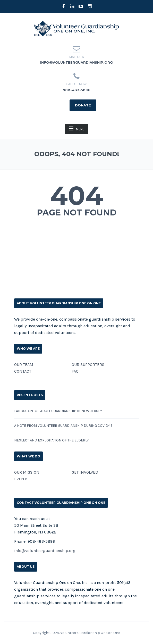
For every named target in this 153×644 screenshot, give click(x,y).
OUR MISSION (27, 472)
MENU (77, 128)
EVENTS (21, 479)
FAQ (75, 371)
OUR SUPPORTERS (88, 365)
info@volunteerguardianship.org (76, 62)
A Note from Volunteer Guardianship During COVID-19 (63, 426)
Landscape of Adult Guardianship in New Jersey (58, 411)
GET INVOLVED (85, 472)
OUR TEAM (24, 365)
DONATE (83, 105)
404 (76, 196)
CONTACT (23, 371)
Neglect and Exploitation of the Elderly (51, 440)
